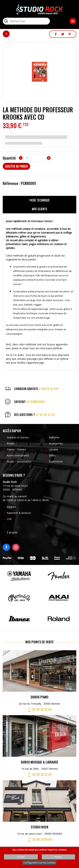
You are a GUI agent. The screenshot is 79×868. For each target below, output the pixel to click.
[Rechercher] (26, 21)
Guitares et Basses (18, 437)
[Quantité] (35, 158)
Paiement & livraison (19, 513)
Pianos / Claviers (16, 449)
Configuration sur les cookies (39, 863)
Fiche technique (39, 200)
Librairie (53, 449)
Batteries (54, 437)
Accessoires (56, 443)
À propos (12, 532)
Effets (52, 455)
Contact (11, 507)
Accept (21, 857)
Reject (58, 857)
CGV (9, 519)
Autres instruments (18, 455)
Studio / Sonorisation (19, 461)
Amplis (11, 443)
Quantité (9, 158)
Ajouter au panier (16, 166)
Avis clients (39, 209)
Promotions (56, 461)
